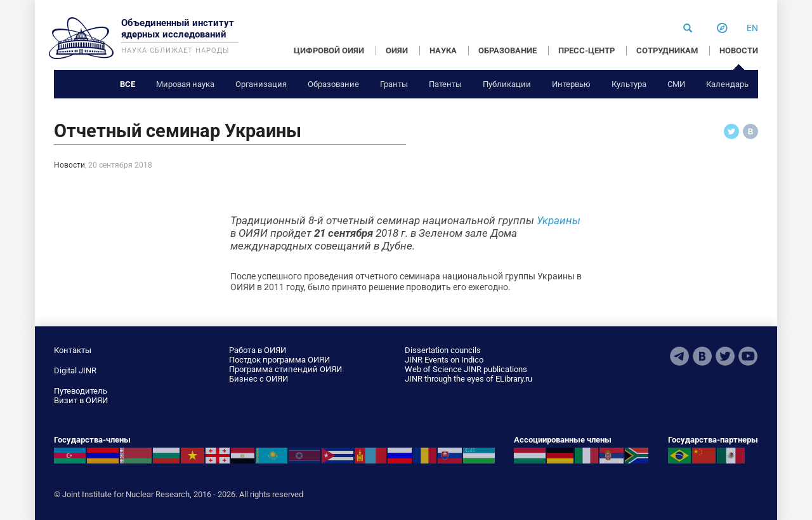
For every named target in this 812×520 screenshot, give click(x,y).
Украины (559, 220)
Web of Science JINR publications (466, 369)
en (752, 28)
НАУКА (443, 50)
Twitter (725, 356)
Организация (261, 84)
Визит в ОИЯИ (81, 400)
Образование (333, 84)
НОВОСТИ (739, 50)
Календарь (727, 84)
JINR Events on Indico (444, 360)
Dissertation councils (443, 350)
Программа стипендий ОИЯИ (285, 369)
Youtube (748, 356)
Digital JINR (75, 370)
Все (128, 84)
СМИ (676, 84)
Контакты (73, 350)
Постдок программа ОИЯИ (279, 360)
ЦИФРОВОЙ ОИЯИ (329, 50)
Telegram (679, 356)
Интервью (571, 84)
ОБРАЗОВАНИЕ (507, 50)
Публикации (507, 84)
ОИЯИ (397, 50)
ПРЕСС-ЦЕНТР (586, 50)
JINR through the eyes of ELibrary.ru (468, 379)
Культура (629, 84)
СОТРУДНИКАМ (667, 50)
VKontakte (702, 356)
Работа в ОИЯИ (258, 350)
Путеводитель (81, 391)
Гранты (394, 84)
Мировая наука (185, 84)
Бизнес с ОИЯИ (259, 379)
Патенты (445, 84)
